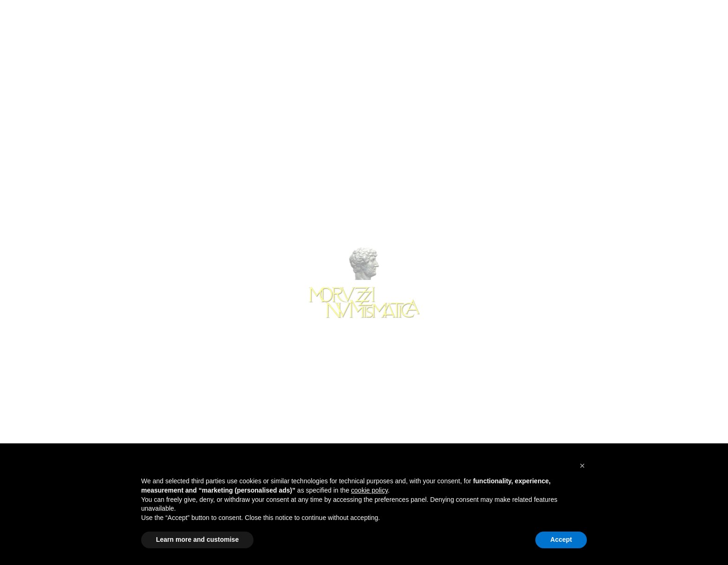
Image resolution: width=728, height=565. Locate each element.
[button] (582, 466)
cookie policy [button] (369, 490)
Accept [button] (561, 539)
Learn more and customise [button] (197, 539)
